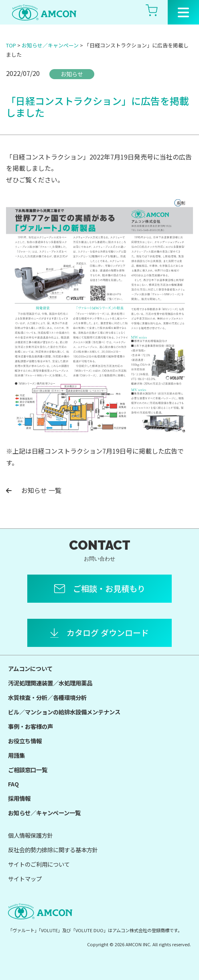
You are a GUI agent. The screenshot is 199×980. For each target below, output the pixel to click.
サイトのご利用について (39, 864)
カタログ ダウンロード (108, 633)
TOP (11, 45)
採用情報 (19, 798)
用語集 (16, 755)
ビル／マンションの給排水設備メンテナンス (64, 712)
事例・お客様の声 (30, 726)
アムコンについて (30, 668)
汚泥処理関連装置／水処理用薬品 (50, 683)
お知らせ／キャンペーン (50, 45)
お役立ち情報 (25, 741)
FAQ (13, 784)
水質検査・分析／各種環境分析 (47, 697)
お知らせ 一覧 (34, 490)
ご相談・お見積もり (109, 588)
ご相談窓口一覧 (28, 770)
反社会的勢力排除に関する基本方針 (53, 850)
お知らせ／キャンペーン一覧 (44, 813)
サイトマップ (25, 879)
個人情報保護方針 (30, 835)
